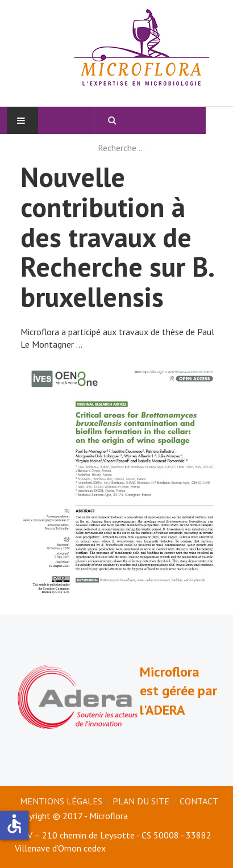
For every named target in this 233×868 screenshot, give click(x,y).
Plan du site (141, 801)
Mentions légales (61, 801)
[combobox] (150, 148)
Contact (199, 801)
